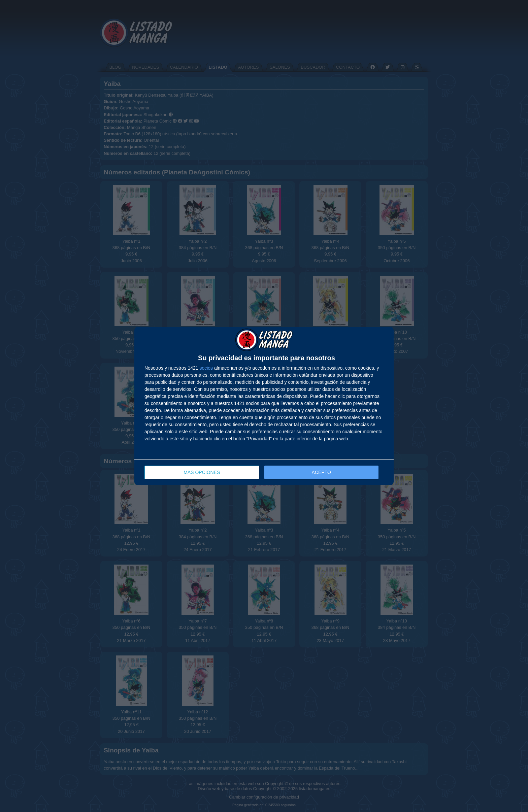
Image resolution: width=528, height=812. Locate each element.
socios (206, 368)
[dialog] (264, 406)
